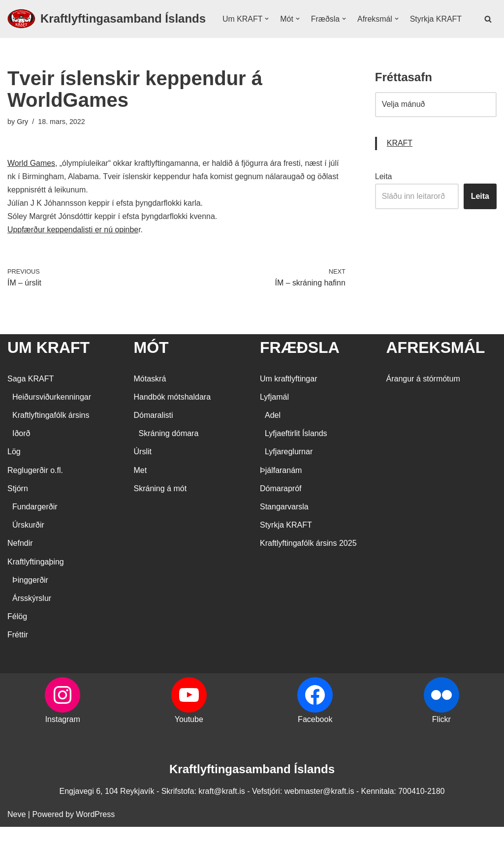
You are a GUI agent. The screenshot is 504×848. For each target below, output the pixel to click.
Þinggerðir (30, 601)
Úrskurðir (28, 546)
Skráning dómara (169, 455)
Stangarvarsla (284, 528)
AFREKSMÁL (436, 369)
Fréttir (18, 656)
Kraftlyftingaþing (36, 583)
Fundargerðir (35, 528)
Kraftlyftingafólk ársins (51, 436)
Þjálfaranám (281, 491)
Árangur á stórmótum (423, 400)
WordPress (95, 835)
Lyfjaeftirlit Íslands (296, 455)
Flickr (441, 740)
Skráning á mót (160, 510)
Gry (22, 142)
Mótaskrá (150, 400)
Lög (14, 473)
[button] (267, 23)
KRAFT (400, 164)
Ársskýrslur (32, 619)
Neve (16, 835)
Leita (384, 197)
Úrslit (143, 473)
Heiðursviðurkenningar (52, 418)
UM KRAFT (48, 369)
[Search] (488, 29)
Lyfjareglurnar (289, 473)
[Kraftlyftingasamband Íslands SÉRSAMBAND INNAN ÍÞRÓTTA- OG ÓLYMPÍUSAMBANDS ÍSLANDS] (107, 29)
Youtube (189, 740)
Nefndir (20, 565)
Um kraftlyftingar (288, 400)
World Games (31, 184)
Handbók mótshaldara (173, 418)
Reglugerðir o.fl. (35, 491)
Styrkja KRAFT (249, 36)
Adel (273, 436)
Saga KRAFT (31, 400)
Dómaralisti (154, 436)
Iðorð (21, 455)
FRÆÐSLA (300, 369)
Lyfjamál (274, 418)
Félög (17, 638)
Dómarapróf (281, 510)
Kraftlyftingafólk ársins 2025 (308, 565)
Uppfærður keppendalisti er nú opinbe (73, 251)
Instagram (63, 740)
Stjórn (18, 510)
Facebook (315, 740)
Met (141, 491)
